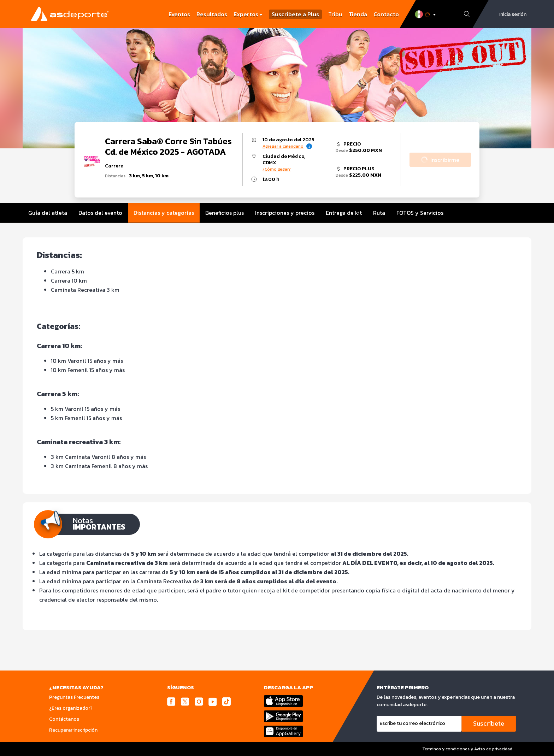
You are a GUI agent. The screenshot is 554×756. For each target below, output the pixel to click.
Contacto (386, 14)
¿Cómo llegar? (277, 169)
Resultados (212, 14)
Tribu (335, 14)
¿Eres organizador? (71, 708)
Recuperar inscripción (73, 730)
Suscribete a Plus (295, 14)
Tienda (358, 14)
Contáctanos (64, 719)
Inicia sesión (513, 14)
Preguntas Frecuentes (74, 697)
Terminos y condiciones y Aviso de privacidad (467, 749)
